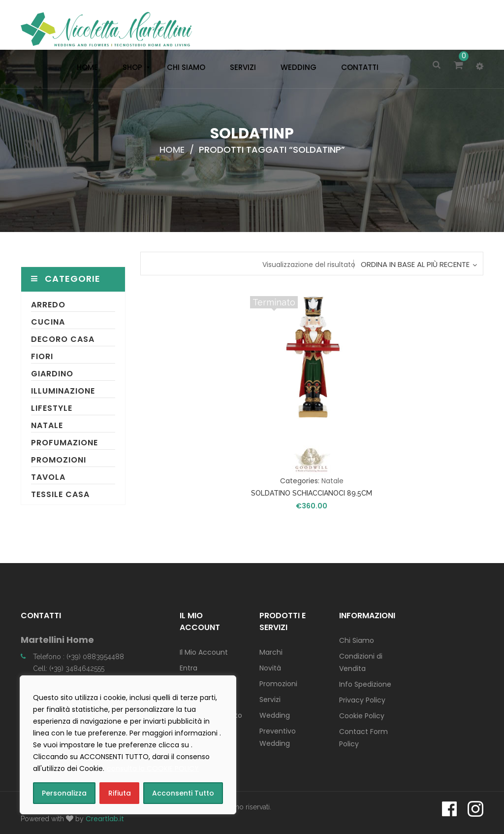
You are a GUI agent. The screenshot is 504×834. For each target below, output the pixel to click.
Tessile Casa (60, 494)
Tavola (48, 477)
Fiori (42, 356)
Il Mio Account (204, 652)
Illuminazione (63, 391)
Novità (270, 668)
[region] (128, 745)
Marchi (271, 652)
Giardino (52, 374)
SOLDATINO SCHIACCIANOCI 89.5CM (312, 493)
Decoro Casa (63, 339)
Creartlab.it (105, 819)
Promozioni (59, 460)
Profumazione (64, 443)
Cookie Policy (362, 716)
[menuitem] (85, 67)
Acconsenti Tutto (183, 793)
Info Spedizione (365, 684)
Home (172, 150)
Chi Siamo (357, 640)
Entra (189, 668)
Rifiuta (120, 793)
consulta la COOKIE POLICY (153, 768)
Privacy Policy (362, 700)
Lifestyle (52, 408)
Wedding (275, 715)
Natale (47, 425)
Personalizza (64, 793)
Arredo (48, 305)
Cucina (48, 322)
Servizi (270, 700)
